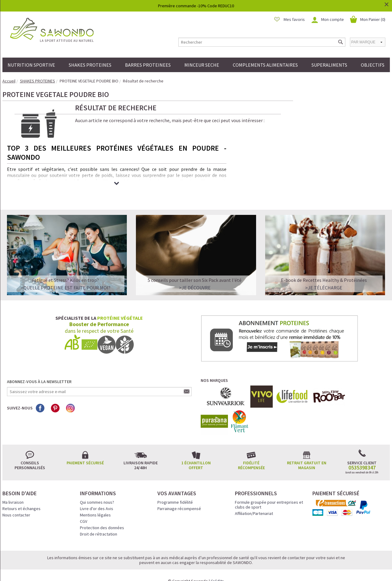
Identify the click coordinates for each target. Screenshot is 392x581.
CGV (84, 508)
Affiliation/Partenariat (254, 500)
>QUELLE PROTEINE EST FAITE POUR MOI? (66, 275)
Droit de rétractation (99, 521)
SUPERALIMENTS (329, 65)
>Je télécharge (324, 275)
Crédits (217, 568)
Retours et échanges (21, 496)
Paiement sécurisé (85, 450)
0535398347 (362, 455)
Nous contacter (16, 502)
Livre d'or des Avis (97, 496)
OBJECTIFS (373, 65)
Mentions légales (95, 502)
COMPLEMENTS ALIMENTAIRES (265, 65)
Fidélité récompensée (251, 452)
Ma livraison (13, 489)
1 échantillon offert (196, 452)
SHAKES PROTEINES (90, 65)
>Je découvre (195, 275)
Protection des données (102, 515)
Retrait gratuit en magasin (307, 452)
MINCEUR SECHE (202, 65)
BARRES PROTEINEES (148, 65)
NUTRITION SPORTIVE (31, 65)
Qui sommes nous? (97, 489)
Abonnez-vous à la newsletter (39, 369)
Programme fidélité (175, 489)
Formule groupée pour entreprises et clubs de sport (269, 492)
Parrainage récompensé (179, 496)
